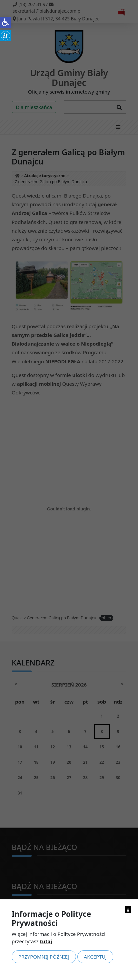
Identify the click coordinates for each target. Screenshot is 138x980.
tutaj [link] (46, 941)
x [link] (128, 909)
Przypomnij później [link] (44, 957)
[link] (5, 22)
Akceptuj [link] (95, 957)
